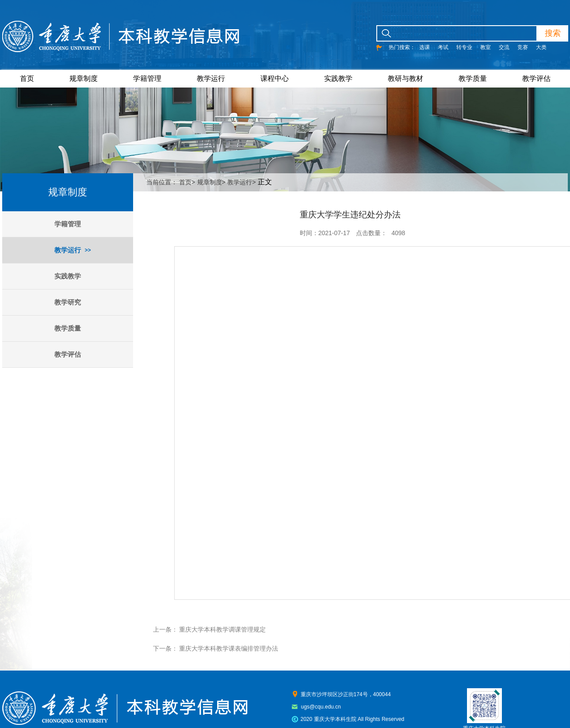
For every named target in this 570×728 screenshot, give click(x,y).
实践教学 (338, 78)
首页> (187, 182)
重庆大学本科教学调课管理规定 (222, 629)
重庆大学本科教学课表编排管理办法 (229, 648)
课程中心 (275, 78)
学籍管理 (147, 78)
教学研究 (68, 302)
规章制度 (84, 78)
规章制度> (211, 182)
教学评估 (536, 78)
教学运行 (211, 78)
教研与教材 (406, 78)
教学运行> (241, 182)
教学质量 (473, 78)
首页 (27, 78)
